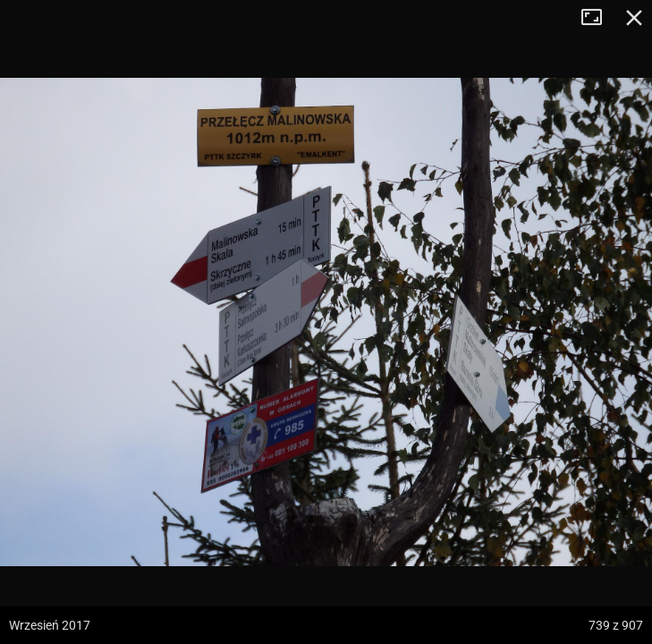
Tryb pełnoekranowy (598, 18)
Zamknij (634, 18)
